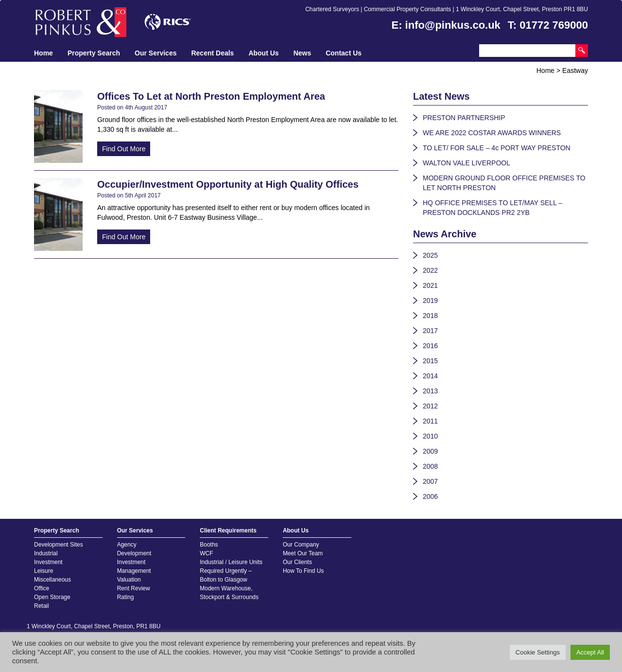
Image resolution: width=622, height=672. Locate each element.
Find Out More (124, 149)
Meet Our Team (303, 553)
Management (134, 571)
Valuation (129, 580)
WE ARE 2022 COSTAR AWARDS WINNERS (492, 133)
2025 (430, 255)
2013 (430, 391)
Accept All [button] (590, 652)
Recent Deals (212, 53)
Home (43, 53)
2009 (430, 451)
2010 (430, 436)
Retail (42, 606)
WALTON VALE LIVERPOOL (466, 163)
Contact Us (344, 53)
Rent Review (134, 588)
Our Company (301, 545)
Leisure (43, 571)
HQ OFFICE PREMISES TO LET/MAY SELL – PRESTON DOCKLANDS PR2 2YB (492, 208)
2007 (430, 481)
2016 (430, 346)
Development (134, 553)
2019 (430, 301)
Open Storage (52, 597)
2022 (430, 270)
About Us (263, 53)
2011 (430, 421)
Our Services (155, 53)
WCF (206, 553)
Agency (127, 545)
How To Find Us (303, 571)
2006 (430, 496)
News (302, 53)
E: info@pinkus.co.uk (446, 25)
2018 (430, 316)
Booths (209, 545)
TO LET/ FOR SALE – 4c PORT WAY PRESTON (497, 148)
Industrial (46, 553)
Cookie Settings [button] (538, 652)
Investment (48, 562)
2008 (430, 466)
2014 (430, 376)
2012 (430, 406)
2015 (430, 361)
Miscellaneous (52, 580)
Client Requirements (228, 531)
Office (42, 588)
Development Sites (59, 545)
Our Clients (297, 562)
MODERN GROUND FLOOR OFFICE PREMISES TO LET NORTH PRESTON (504, 183)
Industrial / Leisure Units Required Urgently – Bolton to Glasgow (231, 571)
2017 (430, 331)
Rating (126, 597)
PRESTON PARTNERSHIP (464, 118)
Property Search (94, 53)
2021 (430, 285)
